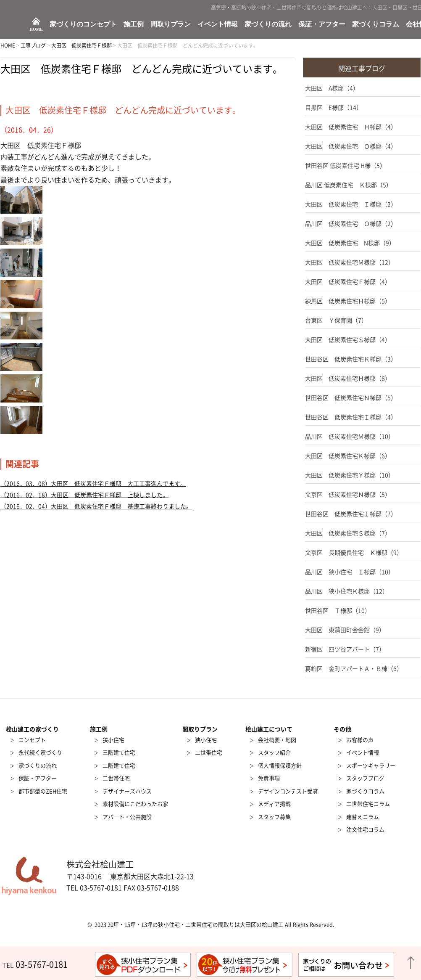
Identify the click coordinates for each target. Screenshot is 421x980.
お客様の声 (360, 740)
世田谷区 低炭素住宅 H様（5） (345, 166)
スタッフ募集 (274, 817)
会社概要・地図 (277, 740)
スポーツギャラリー (371, 766)
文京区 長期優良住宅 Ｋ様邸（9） (354, 553)
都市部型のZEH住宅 (43, 791)
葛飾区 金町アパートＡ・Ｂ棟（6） (354, 669)
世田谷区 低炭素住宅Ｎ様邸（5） (351, 398)
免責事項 (269, 778)
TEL (35, 965)
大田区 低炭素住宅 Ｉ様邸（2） (351, 204)
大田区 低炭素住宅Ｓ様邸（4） (348, 340)
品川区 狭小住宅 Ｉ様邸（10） (350, 572)
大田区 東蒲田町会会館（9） (345, 630)
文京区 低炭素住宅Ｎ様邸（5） (348, 495)
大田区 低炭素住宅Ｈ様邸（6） (348, 379)
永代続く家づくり (40, 753)
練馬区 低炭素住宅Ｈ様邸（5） (348, 301)
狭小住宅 (113, 740)
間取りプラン (171, 24)
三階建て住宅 (119, 753)
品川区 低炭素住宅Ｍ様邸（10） (350, 437)
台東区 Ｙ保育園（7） (336, 320)
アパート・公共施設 (127, 817)
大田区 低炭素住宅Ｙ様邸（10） (350, 475)
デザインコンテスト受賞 (288, 791)
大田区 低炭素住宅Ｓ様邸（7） (348, 533)
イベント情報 (218, 24)
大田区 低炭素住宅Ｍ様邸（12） (350, 262)
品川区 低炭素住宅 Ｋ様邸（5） (349, 185)
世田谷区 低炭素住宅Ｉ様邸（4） (351, 417)
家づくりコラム (376, 24)
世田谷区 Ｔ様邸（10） (338, 611)
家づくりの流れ (268, 24)
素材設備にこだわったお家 (135, 804)
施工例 (134, 24)
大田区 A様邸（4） (332, 88)
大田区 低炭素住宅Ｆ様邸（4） (348, 282)
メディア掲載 (274, 804)
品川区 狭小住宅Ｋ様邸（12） (347, 591)
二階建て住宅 (119, 766)
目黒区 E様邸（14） (334, 108)
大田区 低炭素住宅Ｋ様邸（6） (348, 456)
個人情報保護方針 (280, 766)
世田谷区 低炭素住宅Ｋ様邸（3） (351, 359)
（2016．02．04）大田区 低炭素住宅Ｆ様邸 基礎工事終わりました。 (96, 506)
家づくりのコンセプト (83, 24)
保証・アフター (322, 24)
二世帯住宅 (116, 778)
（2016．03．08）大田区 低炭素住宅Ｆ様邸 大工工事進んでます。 (93, 484)
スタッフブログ (365, 778)
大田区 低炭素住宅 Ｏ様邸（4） (351, 146)
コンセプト (32, 740)
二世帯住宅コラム (368, 804)
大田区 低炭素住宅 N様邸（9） (350, 243)
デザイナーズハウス (127, 791)
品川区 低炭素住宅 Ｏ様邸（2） (351, 224)
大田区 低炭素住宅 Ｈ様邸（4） (351, 127)
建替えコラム (363, 817)
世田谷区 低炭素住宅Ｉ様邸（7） (351, 514)
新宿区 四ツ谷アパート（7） (345, 649)
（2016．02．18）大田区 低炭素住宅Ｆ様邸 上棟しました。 (84, 495)
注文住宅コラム (365, 830)
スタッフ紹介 (274, 753)
